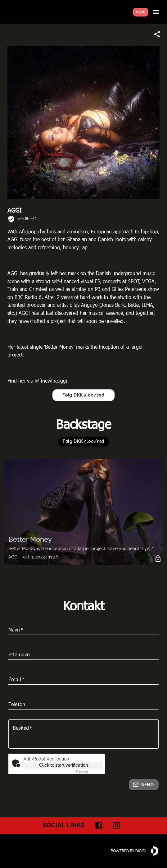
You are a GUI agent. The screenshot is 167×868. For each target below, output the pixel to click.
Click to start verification (63, 765)
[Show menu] (156, 12)
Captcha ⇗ (89, 772)
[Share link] (157, 34)
